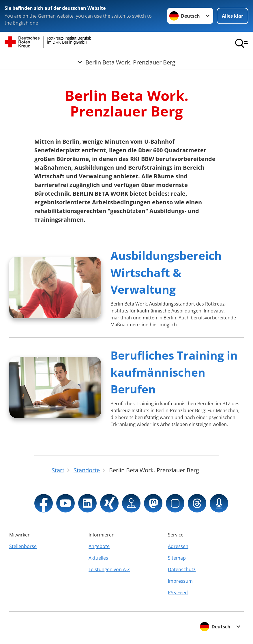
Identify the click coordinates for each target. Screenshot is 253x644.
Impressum (180, 581)
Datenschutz (182, 569)
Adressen (178, 546)
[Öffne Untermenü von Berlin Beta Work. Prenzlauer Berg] (126, 62)
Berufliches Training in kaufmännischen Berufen (174, 372)
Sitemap (177, 558)
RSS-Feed (178, 593)
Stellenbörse (23, 546)
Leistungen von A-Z (109, 569)
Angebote (99, 546)
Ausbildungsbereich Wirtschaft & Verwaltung (166, 272)
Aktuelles (98, 558)
